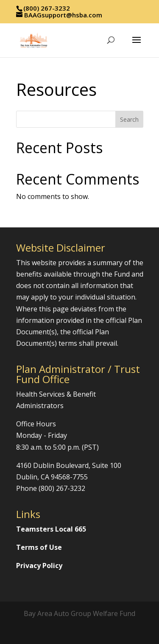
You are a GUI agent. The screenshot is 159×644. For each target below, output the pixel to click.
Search (129, 119)
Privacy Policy (39, 566)
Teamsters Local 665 (51, 529)
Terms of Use (39, 547)
